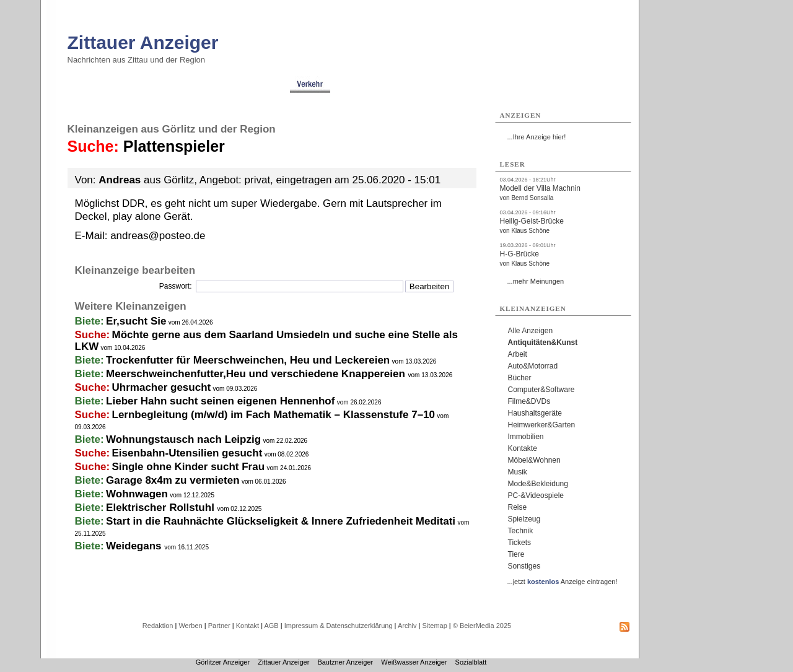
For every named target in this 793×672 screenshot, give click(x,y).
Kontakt (248, 626)
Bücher (520, 378)
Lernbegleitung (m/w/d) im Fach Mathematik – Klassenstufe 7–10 (274, 415)
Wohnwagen (137, 494)
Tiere (516, 554)
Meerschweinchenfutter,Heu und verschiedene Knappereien (257, 374)
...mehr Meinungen (536, 281)
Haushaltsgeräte (535, 413)
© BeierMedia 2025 (482, 626)
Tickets (520, 543)
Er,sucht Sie (136, 321)
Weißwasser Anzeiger (414, 662)
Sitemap (434, 626)
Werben (190, 626)
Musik (518, 472)
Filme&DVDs (529, 401)
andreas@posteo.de (158, 236)
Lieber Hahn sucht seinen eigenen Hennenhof (220, 401)
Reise (518, 507)
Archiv (407, 626)
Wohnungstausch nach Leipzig (183, 439)
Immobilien (526, 437)
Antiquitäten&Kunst (543, 343)
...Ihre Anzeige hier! (537, 137)
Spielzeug (524, 519)
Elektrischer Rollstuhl (162, 508)
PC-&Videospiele (536, 495)
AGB (271, 626)
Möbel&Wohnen (534, 460)
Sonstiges (524, 566)
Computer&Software (541, 390)
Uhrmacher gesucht (162, 387)
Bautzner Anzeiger (345, 662)
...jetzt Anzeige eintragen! (563, 582)
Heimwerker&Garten (542, 425)
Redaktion (158, 626)
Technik (521, 531)
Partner (219, 626)
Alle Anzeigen (531, 331)
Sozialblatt (471, 662)
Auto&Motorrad (533, 366)
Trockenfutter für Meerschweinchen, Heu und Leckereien (248, 360)
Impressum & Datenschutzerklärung (339, 626)
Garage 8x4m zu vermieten (173, 480)
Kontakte (523, 448)
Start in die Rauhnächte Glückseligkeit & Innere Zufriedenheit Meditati (281, 521)
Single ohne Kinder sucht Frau (189, 467)
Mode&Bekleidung (538, 484)
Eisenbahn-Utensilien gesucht (187, 453)
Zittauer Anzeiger (143, 42)
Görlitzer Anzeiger (223, 662)
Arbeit (518, 354)
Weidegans (135, 546)
